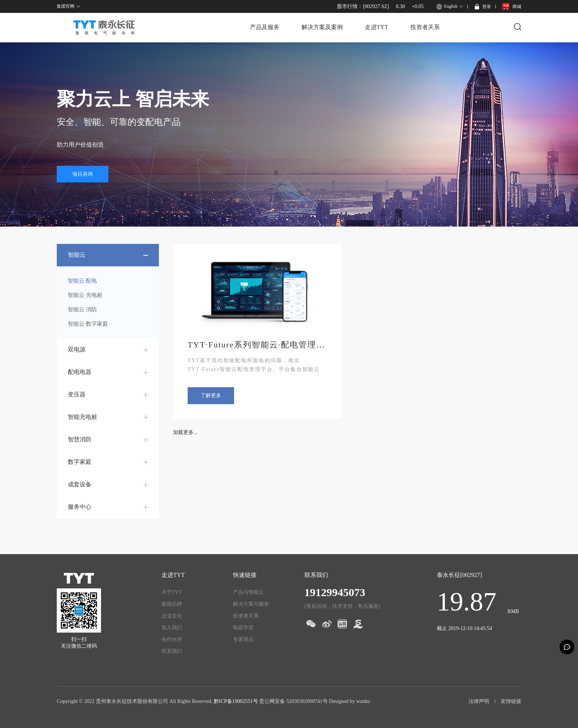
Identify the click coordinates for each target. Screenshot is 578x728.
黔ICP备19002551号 (236, 701)
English (451, 6)
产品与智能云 (248, 592)
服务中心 (80, 507)
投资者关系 (425, 27)
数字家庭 (80, 462)
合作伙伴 (172, 639)
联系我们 (172, 651)
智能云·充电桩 (85, 295)
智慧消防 (80, 439)
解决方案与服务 (251, 604)
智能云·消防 (82, 309)
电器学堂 (243, 628)
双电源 (77, 349)
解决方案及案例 (322, 27)
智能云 (77, 255)
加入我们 (172, 628)
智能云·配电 (82, 281)
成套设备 (80, 484)
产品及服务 (265, 27)
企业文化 (172, 616)
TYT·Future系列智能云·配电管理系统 (261, 345)
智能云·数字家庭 (88, 324)
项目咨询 (83, 174)
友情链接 (511, 701)
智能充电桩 (83, 417)
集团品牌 (172, 604)
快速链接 (245, 575)
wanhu (363, 701)
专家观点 (243, 639)
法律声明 (479, 701)
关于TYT (172, 592)
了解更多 (211, 395)
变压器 (77, 394)
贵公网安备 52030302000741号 (293, 701)
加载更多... (185, 432)
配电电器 (80, 372)
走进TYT (377, 27)
